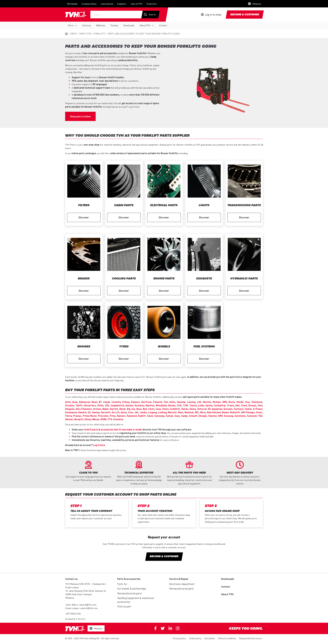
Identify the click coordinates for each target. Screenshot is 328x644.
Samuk (169, 416)
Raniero (121, 416)
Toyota (193, 405)
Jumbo (143, 412)
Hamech (82, 412)
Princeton (103, 416)
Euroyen (228, 409)
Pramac (77, 416)
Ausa (75, 402)
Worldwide (72, 4)
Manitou (150, 405)
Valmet (69, 419)
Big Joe (131, 409)
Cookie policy (195, 638)
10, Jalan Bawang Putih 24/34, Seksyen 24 (86, 591)
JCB (107, 405)
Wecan (96, 419)
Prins (113, 416)
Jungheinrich (117, 405)
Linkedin (170, 628)
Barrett (114, 409)
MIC (197, 412)
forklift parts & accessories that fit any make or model (113, 429)
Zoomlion (118, 419)
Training (114, 25)
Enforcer (202, 409)
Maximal (189, 412)
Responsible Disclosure (250, 638)
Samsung (159, 416)
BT (100, 402)
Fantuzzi (239, 409)
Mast (181, 412)
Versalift (79, 419)
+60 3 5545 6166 (73, 613)
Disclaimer (210, 638)
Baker (105, 409)
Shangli (203, 416)
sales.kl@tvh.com (89, 608)
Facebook (155, 628)
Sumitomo (240, 416)
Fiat (166, 402)
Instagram (178, 628)
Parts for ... (123, 584)
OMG (225, 402)
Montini (207, 402)
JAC (136, 412)
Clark (244, 405)
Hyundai (181, 402)
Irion (131, 412)
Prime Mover (90, 416)
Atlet (68, 402)
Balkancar (85, 402)
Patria (69, 416)
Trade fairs (152, 4)
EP (209, 409)
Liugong (153, 412)
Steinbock (257, 402)
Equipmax (217, 409)
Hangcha (70, 409)
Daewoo (135, 402)
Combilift (175, 409)
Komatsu (140, 405)
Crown (231, 405)
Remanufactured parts (130, 593)
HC (89, 412)
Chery (165, 409)
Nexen (225, 412)
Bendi (122, 409)
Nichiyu (217, 402)
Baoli (94, 402)
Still (179, 405)
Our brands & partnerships (132, 589)
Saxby (184, 416)
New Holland (214, 412)
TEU (260, 416)
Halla (172, 402)
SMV (220, 416)
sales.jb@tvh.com (88, 605)
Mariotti (172, 412)
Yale (260, 405)
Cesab (107, 402)
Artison (97, 409)
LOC (199, 402)
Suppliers (122, 4)
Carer (151, 409)
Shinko (240, 402)
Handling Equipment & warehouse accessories (136, 600)
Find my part (124, 606)
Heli (237, 405)
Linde (201, 405)
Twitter (163, 628)
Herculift (106, 412)
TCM (185, 405)
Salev (150, 416)
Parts (71, 25)
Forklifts (99, 34)
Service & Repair (179, 579)
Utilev (100, 405)
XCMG (103, 419)
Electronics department (182, 584)
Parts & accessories (129, 579)
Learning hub (107, 4)
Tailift (79, 405)
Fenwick (158, 402)
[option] (88, 471)
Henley (96, 412)
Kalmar (129, 405)
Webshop (101, 25)
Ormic (259, 412)
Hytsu (124, 412)
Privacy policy (179, 638)
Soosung (229, 416)
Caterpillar (220, 405)
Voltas (88, 419)
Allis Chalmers (84, 409)
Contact (163, 25)
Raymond (132, 416)
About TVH (145, 25)
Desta (193, 409)
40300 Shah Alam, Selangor (79, 594)
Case (158, 409)
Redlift (142, 416)
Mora (203, 412)
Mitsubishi (161, 405)
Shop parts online (80, 116)
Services (87, 25)
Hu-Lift (116, 412)
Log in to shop (213, 15)
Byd (145, 409)
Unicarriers (90, 405)
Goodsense (71, 412)
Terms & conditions (227, 638)
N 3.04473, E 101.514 (75, 619)
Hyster (209, 405)
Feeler (248, 409)
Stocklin (70, 405)
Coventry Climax (121, 402)
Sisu (248, 402)
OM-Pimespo (248, 412)
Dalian (185, 409)
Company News (89, 4)
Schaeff (193, 416)
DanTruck (146, 402)
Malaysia (70, 598)
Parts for (85, 34)
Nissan (172, 405)
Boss (139, 409)
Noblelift (235, 412)
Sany (177, 416)
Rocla (232, 402)
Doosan (252, 405)
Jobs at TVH (136, 4)
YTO (110, 419)
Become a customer (245, 15)
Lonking (162, 412)
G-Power (258, 409)
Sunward (252, 416)
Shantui (212, 416)
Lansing (191, 402)
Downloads (129, 25)
